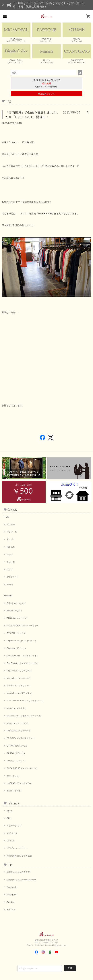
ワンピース (12, 532)
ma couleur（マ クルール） (19, 678)
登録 (70, 968)
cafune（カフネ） (15, 611)
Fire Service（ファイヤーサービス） (23, 663)
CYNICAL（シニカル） (17, 633)
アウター (11, 524)
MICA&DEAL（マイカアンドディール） (25, 716)
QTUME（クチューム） (17, 746)
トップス (11, 539)
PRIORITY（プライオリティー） (22, 738)
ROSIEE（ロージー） (17, 761)
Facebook (11, 887)
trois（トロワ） (14, 776)
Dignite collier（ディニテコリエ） (22, 641)
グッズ (10, 569)
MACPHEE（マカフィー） (19, 686)
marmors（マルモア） (17, 708)
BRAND (8, 596)
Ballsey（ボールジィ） (17, 603)
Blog (9, 818)
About (10, 811)
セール (10, 584)
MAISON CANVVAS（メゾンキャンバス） (26, 701)
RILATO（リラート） (16, 753)
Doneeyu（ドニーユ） (17, 648)
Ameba (10, 902)
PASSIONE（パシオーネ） (19, 731)
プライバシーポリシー (17, 848)
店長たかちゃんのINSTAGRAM (21, 880)
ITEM (6, 517)
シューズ (11, 562)
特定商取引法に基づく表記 (19, 856)
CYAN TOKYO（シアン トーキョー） (24, 626)
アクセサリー (13, 577)
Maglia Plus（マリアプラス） (20, 693)
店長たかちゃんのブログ (18, 872)
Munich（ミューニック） (18, 723)
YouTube (11, 910)
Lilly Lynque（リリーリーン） (20, 671)
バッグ (10, 554)
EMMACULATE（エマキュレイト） (23, 656)
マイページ (12, 833)
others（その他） (15, 791)
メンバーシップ (14, 826)
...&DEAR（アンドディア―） (20, 783)
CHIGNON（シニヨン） (18, 618)
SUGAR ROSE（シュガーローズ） (22, 768)
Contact (10, 841)
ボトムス (11, 547)
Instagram (12, 895)
